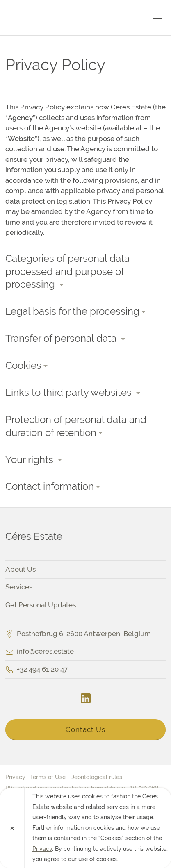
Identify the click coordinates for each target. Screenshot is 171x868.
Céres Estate (52, 18)
